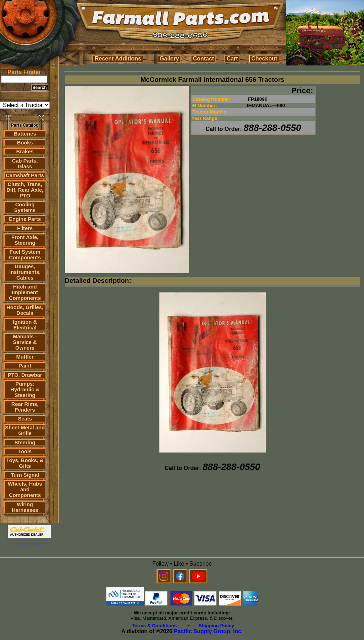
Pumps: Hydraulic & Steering (25, 390)
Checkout (264, 59)
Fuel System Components (25, 255)
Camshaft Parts (25, 175)
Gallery (169, 59)
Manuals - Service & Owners (25, 342)
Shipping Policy (216, 626)
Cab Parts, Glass (25, 164)
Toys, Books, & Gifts (25, 463)
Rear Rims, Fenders (25, 407)
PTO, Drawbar (25, 375)
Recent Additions (118, 59)
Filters (25, 228)
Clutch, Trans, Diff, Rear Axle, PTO (25, 190)
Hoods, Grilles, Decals (25, 310)
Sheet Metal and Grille (25, 430)
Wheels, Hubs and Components (25, 490)
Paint (25, 366)
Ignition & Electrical (25, 325)
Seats (25, 419)
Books (25, 143)
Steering (25, 443)
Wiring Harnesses (25, 507)
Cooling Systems (25, 207)
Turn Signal (25, 475)
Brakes (25, 152)
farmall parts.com (29, 544)
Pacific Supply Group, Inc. (208, 631)
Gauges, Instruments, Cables (25, 272)
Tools (25, 451)
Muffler (25, 357)
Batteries (25, 134)
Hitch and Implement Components (25, 292)
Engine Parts (25, 219)
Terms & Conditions (154, 626)
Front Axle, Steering (25, 240)
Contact (204, 59)
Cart (232, 59)
